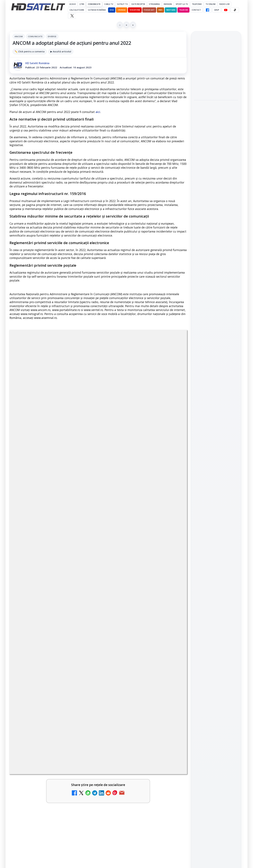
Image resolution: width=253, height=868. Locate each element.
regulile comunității (63, 431)
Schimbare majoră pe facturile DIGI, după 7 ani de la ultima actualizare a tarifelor (44, 568)
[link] (53, 537)
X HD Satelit (216, 422)
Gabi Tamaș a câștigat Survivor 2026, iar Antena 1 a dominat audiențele (214, 67)
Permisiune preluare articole (216, 513)
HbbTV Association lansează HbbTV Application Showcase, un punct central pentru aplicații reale (215, 140)
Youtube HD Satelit (216, 404)
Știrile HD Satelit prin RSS (216, 442)
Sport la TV (182, 4)
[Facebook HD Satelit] (207, 10)
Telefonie (197, 4)
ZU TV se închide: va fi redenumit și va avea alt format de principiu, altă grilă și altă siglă (133, 670)
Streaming (154, 4)
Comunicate (94, 4)
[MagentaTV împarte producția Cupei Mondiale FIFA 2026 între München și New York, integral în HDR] (216, 114)
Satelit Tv (122, 4)
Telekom (183, 10)
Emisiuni (168, 4)
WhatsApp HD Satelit (216, 395)
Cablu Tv (109, 4)
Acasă (73, 4)
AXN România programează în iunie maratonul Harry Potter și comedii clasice (136, 604)
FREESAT (210, 474)
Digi (198, 474)
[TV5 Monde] (173, 642)
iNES (160, 10)
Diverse (52, 36)
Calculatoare (77, 10)
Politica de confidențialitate (216, 534)
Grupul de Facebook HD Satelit (216, 384)
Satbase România (97, 10)
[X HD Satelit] (72, 16)
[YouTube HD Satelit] (226, 10)
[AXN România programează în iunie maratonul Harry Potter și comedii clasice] (173, 609)
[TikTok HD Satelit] (235, 10)
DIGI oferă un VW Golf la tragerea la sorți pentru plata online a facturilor (43, 668)
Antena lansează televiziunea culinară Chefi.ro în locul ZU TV (131, 566)
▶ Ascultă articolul (61, 51)
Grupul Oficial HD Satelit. (74, 435)
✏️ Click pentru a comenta (30, 51)
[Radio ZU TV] (83, 609)
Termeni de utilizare (216, 524)
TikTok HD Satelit (216, 413)
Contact (196, 10)
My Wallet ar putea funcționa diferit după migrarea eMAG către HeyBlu (41, 531)
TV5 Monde (122, 633)
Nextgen (171, 10)
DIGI (112, 10)
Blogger (153, 705)
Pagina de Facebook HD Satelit (216, 371)
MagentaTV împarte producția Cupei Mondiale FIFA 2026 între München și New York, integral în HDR (216, 90)
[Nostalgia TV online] (173, 534)
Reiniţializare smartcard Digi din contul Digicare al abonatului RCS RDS (55, 635)
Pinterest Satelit (216, 432)
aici (98, 112)
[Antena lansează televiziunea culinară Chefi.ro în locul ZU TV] (173, 571)
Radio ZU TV (32, 600)
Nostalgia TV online (129, 525)
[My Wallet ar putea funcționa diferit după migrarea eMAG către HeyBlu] (83, 534)
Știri (82, 4)
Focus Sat (149, 10)
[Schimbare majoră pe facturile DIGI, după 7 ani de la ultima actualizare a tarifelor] (83, 571)
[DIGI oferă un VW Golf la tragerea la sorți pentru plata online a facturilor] (83, 673)
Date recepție (138, 4)
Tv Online (211, 4)
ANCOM (19, 36)
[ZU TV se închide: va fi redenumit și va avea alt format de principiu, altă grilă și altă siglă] (173, 673)
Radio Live (225, 4)
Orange (122, 10)
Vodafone (135, 10)
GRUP (217, 10)
